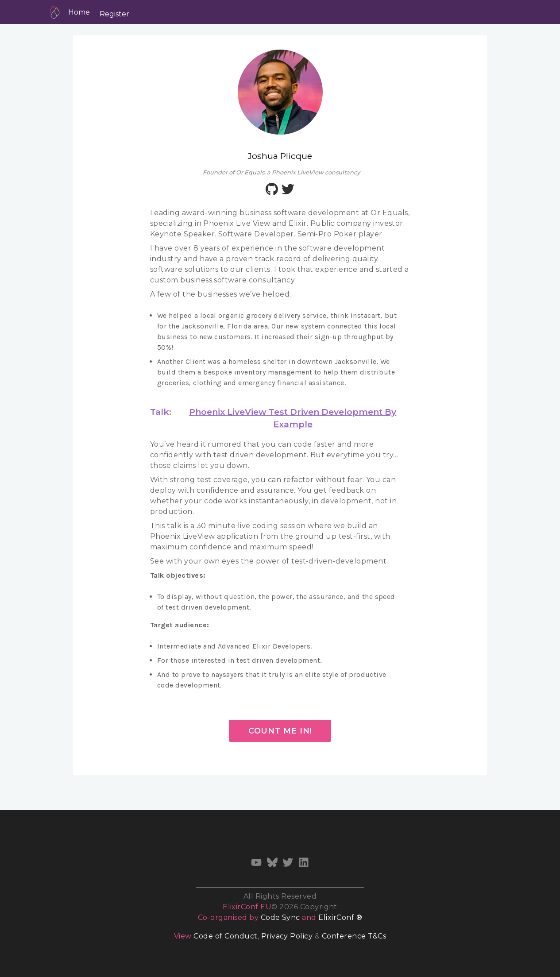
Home (79, 12)
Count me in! (280, 731)
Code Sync (280, 917)
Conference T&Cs (354, 936)
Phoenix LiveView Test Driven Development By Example (293, 418)
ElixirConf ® (340, 917)
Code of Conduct (225, 936)
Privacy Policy (287, 936)
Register (114, 14)
